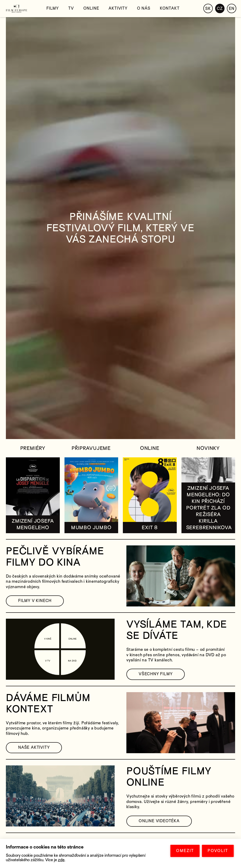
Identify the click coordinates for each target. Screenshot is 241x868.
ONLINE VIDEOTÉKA (159, 821)
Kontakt (170, 8)
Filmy (53, 8)
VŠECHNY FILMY (156, 674)
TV (71, 8)
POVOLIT (218, 851)
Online (91, 8)
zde (61, 860)
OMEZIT (185, 851)
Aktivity (118, 8)
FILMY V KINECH (35, 601)
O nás (144, 8)
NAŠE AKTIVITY (34, 747)
